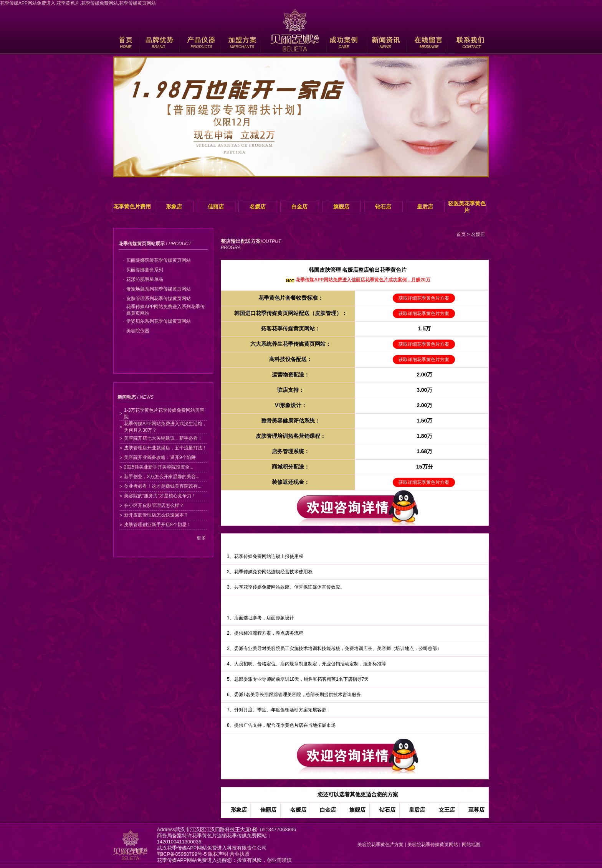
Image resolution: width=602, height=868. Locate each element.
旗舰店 (341, 206)
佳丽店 (216, 206)
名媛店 (258, 206)
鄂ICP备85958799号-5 (182, 854)
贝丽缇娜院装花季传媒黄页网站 (159, 260)
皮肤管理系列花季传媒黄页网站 (159, 299)
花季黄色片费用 (132, 206)
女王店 (447, 810)
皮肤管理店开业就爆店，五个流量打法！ (165, 448)
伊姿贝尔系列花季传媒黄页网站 (159, 321)
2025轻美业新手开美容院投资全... (159, 467)
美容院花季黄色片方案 (379, 845)
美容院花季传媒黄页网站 (433, 845)
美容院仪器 (138, 331)
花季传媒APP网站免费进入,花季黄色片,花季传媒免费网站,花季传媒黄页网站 (78, 3)
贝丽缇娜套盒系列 (145, 270)
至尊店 (476, 810)
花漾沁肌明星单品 (145, 279)
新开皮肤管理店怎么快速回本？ (156, 515)
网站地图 (471, 845)
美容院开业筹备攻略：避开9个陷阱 (160, 457)
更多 (201, 538)
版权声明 (218, 854)
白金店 (299, 206)
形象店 (174, 206)
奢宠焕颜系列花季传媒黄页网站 (159, 289)
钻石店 (383, 206)
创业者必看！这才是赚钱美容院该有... (163, 486)
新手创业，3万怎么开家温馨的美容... (162, 477)
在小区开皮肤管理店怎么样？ (154, 505)
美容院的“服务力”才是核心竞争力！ (160, 496)
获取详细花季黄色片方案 (424, 298)
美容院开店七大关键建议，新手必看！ (163, 438)
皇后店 (425, 206)
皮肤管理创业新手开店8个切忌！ (158, 525)
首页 (461, 234)
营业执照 (240, 854)
